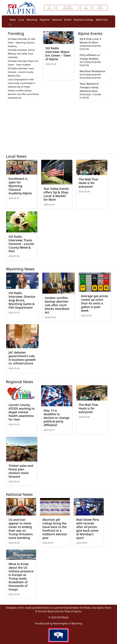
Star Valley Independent (68, 8)
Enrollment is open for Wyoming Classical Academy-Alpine (20, 186)
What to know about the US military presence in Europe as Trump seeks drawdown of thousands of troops (21, 577)
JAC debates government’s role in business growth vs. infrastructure (22, 358)
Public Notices (100, 8)
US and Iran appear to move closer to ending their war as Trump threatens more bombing (21, 529)
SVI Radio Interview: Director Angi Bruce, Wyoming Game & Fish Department (22, 300)
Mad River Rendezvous (93, 71)
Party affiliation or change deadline (90, 57)
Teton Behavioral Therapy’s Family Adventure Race (89, 87)
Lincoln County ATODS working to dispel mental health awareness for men (22, 412)
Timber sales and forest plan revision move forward (21, 471)
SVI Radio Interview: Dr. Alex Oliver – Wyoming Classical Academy (22, 43)
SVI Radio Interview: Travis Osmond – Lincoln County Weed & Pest (21, 72)
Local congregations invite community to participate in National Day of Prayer (22, 83)
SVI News (49, 8)
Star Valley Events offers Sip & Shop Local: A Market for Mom (56, 194)
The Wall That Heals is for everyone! (88, 183)
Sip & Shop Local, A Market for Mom (91, 41)
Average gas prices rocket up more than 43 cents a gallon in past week (95, 303)
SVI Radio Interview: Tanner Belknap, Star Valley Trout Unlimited (21, 54)
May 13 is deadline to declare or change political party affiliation (57, 418)
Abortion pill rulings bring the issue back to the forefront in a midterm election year (55, 529)
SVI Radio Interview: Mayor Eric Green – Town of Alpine (58, 54)
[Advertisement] (59, 129)
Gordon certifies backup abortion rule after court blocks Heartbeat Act (23, 94)
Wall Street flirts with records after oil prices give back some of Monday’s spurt (88, 529)
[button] (10, 24)
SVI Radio (86, 8)
